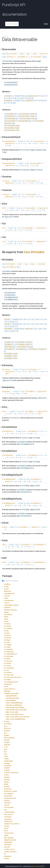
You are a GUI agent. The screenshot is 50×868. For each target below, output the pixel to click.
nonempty (8, 766)
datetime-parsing (10, 610)
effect (6, 617)
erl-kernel (8, 638)
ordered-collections (11, 773)
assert (6, 589)
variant (7, 859)
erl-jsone (7, 635)
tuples (6, 835)
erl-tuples (8, 680)
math (6, 756)
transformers (9, 833)
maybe (6, 759)
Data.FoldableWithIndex (14, 703)
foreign (7, 721)
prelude (7, 786)
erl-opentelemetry (11, 654)
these (6, 831)
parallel (7, 777)
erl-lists (7, 642)
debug (6, 612)
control (7, 603)
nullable (7, 768)
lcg (5, 752)
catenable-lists (9, 594)
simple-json (8, 821)
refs (6, 810)
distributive (8, 614)
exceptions (8, 684)
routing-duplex (9, 812)
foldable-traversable (11, 693)
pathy (6, 784)
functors (7, 731)
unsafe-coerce (9, 849)
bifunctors (8, 591)
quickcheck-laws (10, 798)
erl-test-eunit (9, 675)
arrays (6, 587)
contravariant (9, 600)
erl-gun (7, 633)
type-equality (9, 838)
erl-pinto (7, 659)
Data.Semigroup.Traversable (16, 710)
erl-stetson (8, 673)
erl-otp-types (9, 656)
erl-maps (7, 647)
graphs (7, 735)
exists (6, 687)
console (7, 596)
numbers (7, 770)
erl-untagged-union (11, 682)
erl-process (8, 661)
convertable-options (11, 605)
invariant (7, 745)
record (7, 805)
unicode (7, 847)
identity (7, 740)
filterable (7, 691)
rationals (7, 803)
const (6, 598)
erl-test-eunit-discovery (13, 677)
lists (6, 754)
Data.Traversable (12, 712)
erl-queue (8, 663)
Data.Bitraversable (12, 698)
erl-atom (7, 624)
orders (7, 775)
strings (7, 826)
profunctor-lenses (11, 791)
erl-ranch (7, 666)
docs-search (36, 866)
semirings (8, 817)
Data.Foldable (11, 700)
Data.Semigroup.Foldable (15, 707)
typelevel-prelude (10, 840)
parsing (7, 780)
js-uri (6, 747)
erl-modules (8, 649)
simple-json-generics (12, 824)
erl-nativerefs (9, 652)
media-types (9, 761)
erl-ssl (6, 670)
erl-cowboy (8, 628)
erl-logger (8, 645)
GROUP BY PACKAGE (11, 581)
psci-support (9, 793)
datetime (7, 607)
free (6, 726)
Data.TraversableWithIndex (16, 719)
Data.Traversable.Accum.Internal (18, 717)
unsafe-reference (10, 852)
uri (5, 854)
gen (5, 733)
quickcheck (8, 796)
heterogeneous (10, 738)
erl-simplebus (9, 668)
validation (8, 856)
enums (6, 621)
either (6, 619)
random (7, 801)
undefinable (8, 842)
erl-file (6, 631)
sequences (8, 819)
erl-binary (8, 626)
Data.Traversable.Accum (15, 714)
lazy (6, 749)
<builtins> (8, 584)
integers (7, 742)
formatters (8, 724)
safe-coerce (8, 814)
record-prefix (9, 807)
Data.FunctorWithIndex (14, 705)
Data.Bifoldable (34, 252)
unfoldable (8, 845)
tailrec (6, 828)
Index (46, 24)
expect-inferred (10, 689)
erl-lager (7, 640)
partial (6, 782)
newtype (7, 763)
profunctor (8, 789)
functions (7, 728)
